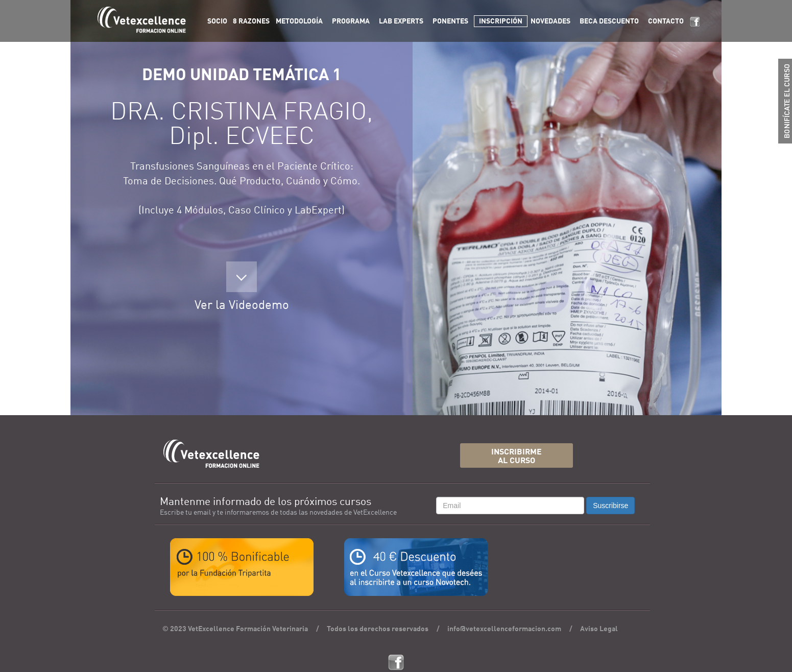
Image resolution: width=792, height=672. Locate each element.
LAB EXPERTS (401, 21)
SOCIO (217, 21)
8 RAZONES (251, 21)
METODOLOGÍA (299, 21)
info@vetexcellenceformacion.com (504, 629)
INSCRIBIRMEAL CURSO (517, 457)
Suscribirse (610, 506)
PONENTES (450, 21)
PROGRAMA (351, 21)
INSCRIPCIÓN (501, 21)
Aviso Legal (599, 629)
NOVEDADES (550, 21)
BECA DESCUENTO (609, 21)
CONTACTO (666, 21)
